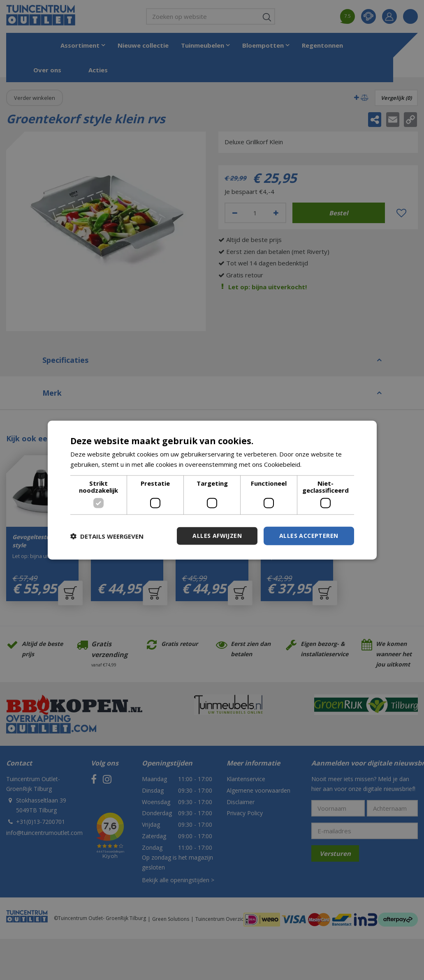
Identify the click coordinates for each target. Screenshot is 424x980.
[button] (107, 536)
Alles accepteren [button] (309, 536)
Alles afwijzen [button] (217, 536)
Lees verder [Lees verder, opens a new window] (321, 464)
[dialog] (212, 490)
